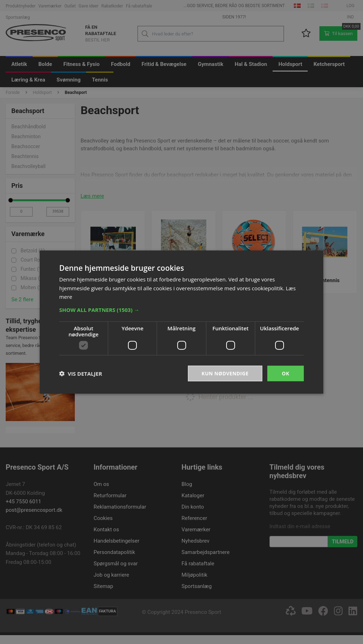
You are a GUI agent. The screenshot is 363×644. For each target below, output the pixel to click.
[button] (181, 309)
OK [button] (286, 373)
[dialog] (181, 322)
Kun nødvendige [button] (225, 373)
